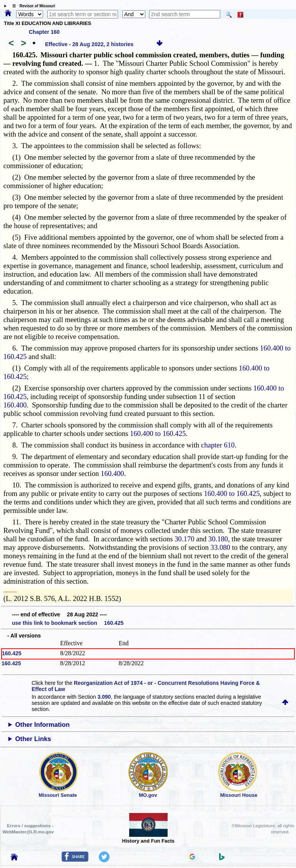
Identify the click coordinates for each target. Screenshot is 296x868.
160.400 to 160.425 (158, 433)
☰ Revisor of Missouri (32, 6)
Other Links (33, 739)
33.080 (220, 547)
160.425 (12, 653)
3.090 (104, 697)
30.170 (184, 539)
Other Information (43, 725)
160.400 (15, 405)
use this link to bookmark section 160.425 (68, 623)
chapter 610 (218, 445)
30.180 (218, 539)
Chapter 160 (44, 32)
